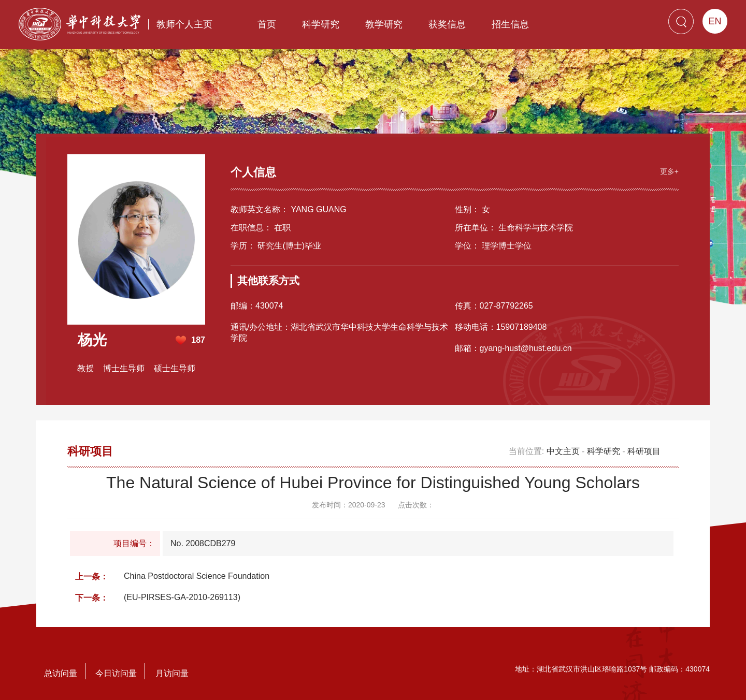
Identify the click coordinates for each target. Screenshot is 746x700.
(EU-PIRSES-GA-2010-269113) (182, 597)
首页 (267, 24)
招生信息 (510, 24)
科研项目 (644, 451)
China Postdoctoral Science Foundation (197, 576)
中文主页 (563, 451)
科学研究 (321, 24)
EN (715, 21)
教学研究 (384, 24)
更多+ (669, 171)
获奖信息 (447, 24)
